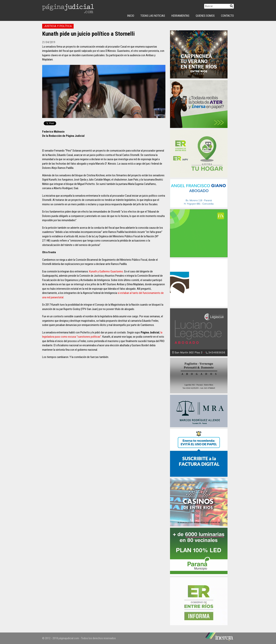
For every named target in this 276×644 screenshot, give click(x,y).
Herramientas (180, 16)
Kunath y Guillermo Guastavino (106, 271)
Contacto (227, 16)
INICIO (131, 16)
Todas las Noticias (153, 16)
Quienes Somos (205, 16)
